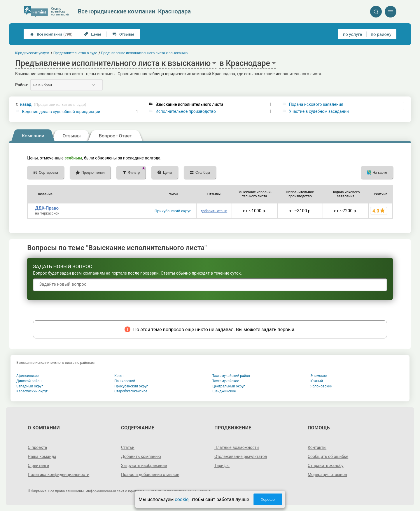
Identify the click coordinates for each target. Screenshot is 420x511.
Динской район (29, 381)
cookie (182, 499)
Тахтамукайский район (231, 376)
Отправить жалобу (326, 466)
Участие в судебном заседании (319, 111)
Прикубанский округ (173, 211)
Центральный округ (229, 386)
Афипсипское (27, 376)
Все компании (51, 34)
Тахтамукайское (226, 381)
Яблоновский (321, 386)
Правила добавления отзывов (150, 475)
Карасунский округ (32, 391)
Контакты (317, 447)
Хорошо (268, 499)
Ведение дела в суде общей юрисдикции (61, 112)
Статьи (128, 447)
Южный (317, 381)
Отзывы (123, 34)
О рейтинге (38, 466)
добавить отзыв (214, 211)
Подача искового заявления (316, 104)
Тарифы (222, 466)
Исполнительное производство (186, 111)
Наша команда (42, 456)
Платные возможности (237, 447)
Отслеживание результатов (241, 456)
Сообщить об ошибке (328, 456)
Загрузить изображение (144, 466)
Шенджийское (224, 391)
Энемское (318, 376)
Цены (92, 34)
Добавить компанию (141, 456)
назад (53, 105)
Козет (119, 376)
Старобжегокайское (131, 391)
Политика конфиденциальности (58, 475)
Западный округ (30, 386)
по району (381, 34)
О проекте (37, 447)
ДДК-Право (47, 208)
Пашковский (125, 381)
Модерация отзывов (327, 475)
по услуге (353, 34)
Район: (22, 85)
